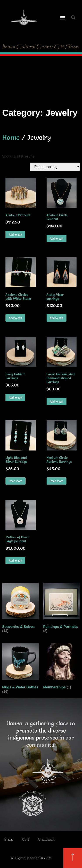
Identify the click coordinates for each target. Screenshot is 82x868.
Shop (9, 839)
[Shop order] (55, 167)
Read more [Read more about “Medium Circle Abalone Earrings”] (57, 481)
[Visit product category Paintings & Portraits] (62, 609)
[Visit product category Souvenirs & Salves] (21, 609)
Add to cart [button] (15, 235)
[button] (63, 17)
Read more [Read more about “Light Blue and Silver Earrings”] (16, 481)
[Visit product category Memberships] (62, 667)
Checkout (46, 839)
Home (11, 137)
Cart (26, 839)
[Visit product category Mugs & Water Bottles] (21, 669)
